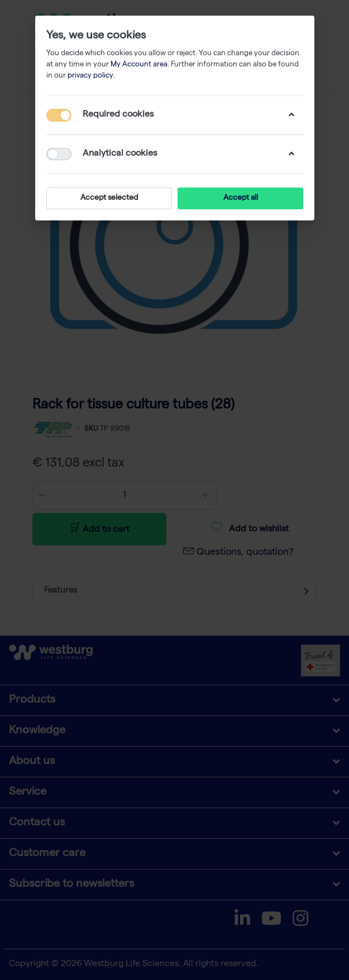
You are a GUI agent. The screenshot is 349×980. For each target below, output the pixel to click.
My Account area (139, 65)
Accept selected (109, 198)
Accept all (240, 198)
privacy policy (90, 76)
